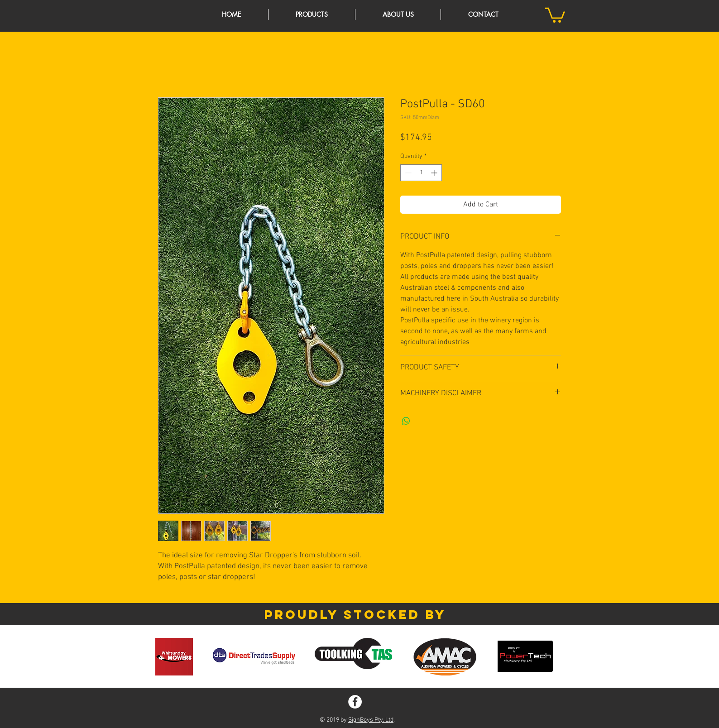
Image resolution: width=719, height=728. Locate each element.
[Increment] (435, 173)
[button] (555, 14)
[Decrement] (407, 173)
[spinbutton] (421, 173)
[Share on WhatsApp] (406, 421)
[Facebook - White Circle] (355, 702)
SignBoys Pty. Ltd (371, 720)
